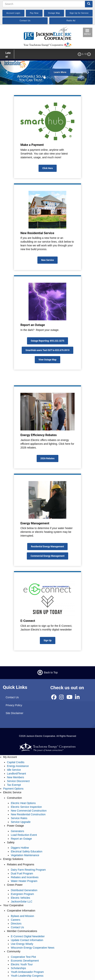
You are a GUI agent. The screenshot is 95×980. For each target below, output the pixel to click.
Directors (16, 924)
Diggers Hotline (20, 848)
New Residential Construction (28, 814)
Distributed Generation (24, 890)
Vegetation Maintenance (25, 855)
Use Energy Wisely (22, 944)
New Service (47, 260)
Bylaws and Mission (22, 916)
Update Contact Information (27, 940)
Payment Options (13, 789)
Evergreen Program (22, 894)
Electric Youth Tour (22, 964)
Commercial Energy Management (47, 556)
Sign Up (48, 640)
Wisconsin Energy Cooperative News (32, 948)
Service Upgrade (21, 822)
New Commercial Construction (29, 811)
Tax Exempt (14, 785)
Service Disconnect (18, 781)
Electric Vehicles (20, 898)
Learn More (60, 72)
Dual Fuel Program (22, 873)
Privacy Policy (14, 705)
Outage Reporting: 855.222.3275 (47, 341)
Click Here (48, 168)
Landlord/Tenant (16, 774)
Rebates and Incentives (25, 877)
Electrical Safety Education (27, 851)
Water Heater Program (24, 881)
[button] (7, 72)
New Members (15, 777)
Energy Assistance (18, 766)
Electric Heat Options (23, 803)
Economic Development (25, 961)
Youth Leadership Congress (27, 976)
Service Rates (19, 818)
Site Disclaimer (14, 713)
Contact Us (12, 697)
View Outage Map (47, 360)
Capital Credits (16, 762)
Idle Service (14, 770)
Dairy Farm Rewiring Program (28, 870)
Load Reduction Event (24, 835)
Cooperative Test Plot (23, 957)
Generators (17, 831)
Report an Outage (21, 839)
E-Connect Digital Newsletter (28, 936)
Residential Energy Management (47, 547)
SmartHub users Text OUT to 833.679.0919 (47, 350)
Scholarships (18, 968)
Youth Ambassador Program (27, 972)
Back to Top (51, 672)
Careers (15, 920)
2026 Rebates (47, 458)
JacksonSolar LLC (22, 902)
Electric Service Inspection (26, 807)
